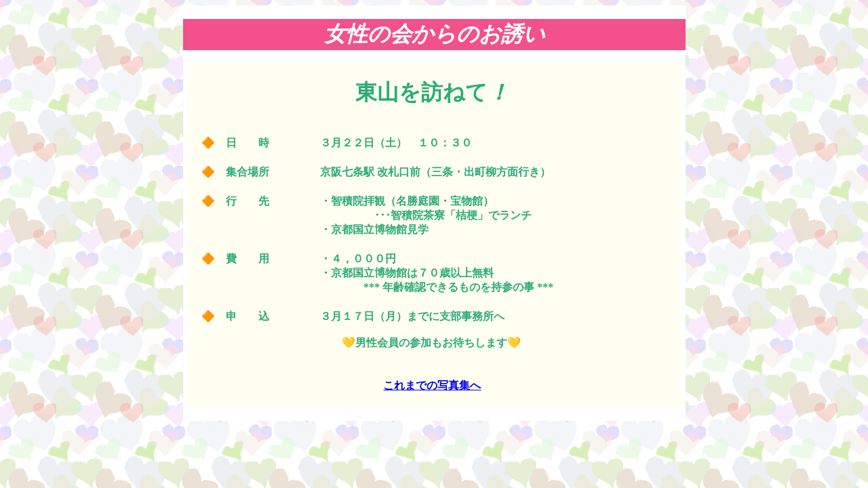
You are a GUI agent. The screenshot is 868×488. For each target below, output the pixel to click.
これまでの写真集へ (432, 385)
